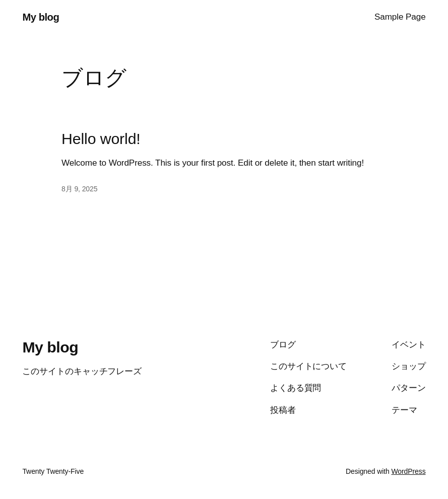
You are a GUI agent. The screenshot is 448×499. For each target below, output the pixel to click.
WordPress (408, 471)
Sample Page (400, 17)
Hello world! (101, 139)
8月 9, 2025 (79, 189)
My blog (41, 17)
